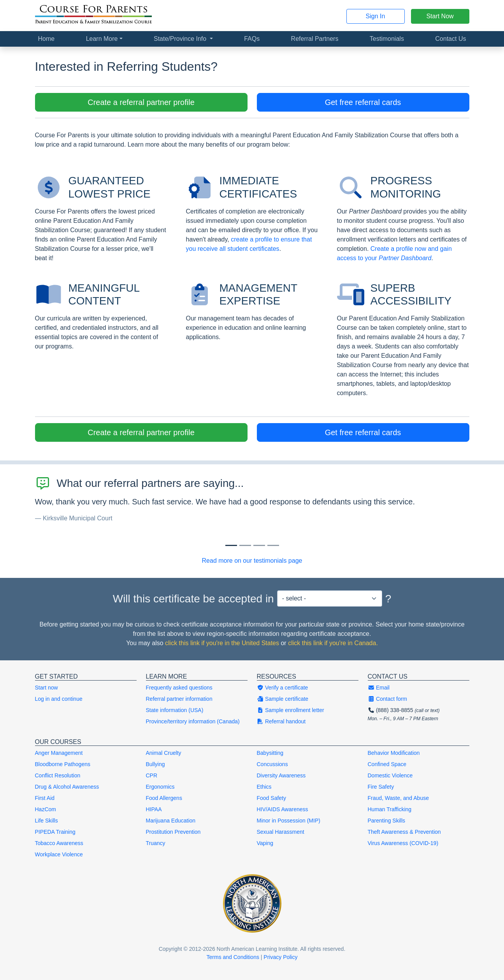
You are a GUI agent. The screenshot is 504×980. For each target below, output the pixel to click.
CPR (152, 775)
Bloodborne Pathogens (63, 764)
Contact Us (450, 39)
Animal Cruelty (164, 753)
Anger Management (59, 753)
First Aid (45, 798)
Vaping (265, 843)
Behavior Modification (394, 753)
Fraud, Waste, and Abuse (398, 798)
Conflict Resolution (58, 775)
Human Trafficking (390, 809)
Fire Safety (381, 787)
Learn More (102, 39)
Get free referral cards (363, 102)
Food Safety (272, 798)
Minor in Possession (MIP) (289, 821)
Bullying (155, 764)
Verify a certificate (283, 688)
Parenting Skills (387, 821)
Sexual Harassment (281, 832)
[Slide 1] (245, 545)
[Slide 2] (259, 545)
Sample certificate (283, 699)
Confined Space (387, 764)
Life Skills (47, 821)
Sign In (376, 16)
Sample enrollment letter (291, 710)
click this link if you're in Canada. (333, 643)
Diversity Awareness (281, 775)
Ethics (264, 787)
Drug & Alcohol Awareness (67, 787)
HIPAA (154, 809)
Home (47, 39)
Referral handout (281, 721)
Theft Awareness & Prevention (404, 832)
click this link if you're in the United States (222, 643)
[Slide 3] (273, 545)
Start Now (440, 16)
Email (379, 688)
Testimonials (387, 39)
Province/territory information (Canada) (193, 721)
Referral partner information (179, 699)
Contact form (388, 699)
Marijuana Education (171, 821)
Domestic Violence (390, 775)
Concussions (272, 764)
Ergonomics (160, 787)
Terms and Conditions (233, 957)
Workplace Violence (59, 854)
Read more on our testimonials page (252, 561)
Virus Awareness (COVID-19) (403, 843)
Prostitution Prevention (173, 832)
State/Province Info (181, 39)
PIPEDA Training (55, 832)
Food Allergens (164, 798)
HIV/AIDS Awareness (283, 809)
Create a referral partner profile (141, 102)
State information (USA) (175, 710)
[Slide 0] (231, 545)
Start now (47, 688)
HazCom (46, 809)
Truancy (156, 843)
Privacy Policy (280, 957)
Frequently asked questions (179, 688)
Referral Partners (315, 39)
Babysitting (270, 753)
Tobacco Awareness (59, 843)
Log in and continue (59, 699)
